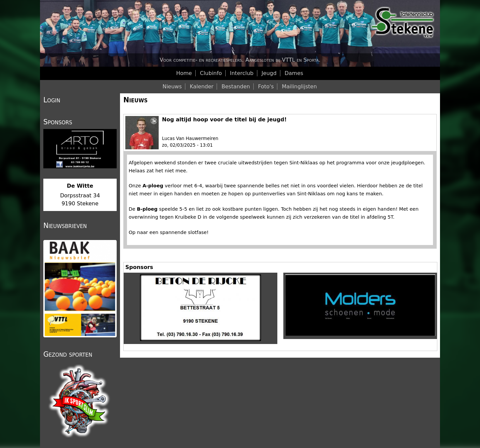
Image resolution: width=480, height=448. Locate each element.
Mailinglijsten (299, 86)
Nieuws (135, 100)
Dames (294, 73)
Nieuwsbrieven (65, 226)
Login (52, 100)
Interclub (242, 73)
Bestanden (236, 86)
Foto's (266, 86)
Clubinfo (211, 73)
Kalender (201, 86)
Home (184, 73)
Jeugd (269, 73)
